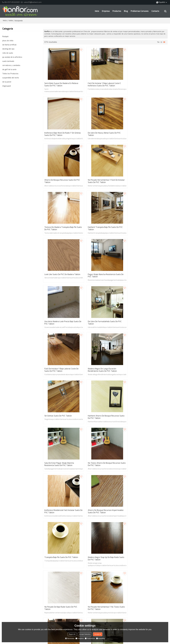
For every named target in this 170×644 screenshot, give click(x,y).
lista (161, 42)
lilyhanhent (95, 591)
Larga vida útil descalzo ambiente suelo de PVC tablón (104, 515)
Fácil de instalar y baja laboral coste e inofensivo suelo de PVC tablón (103, 85)
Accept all (98, 634)
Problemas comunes (140, 11)
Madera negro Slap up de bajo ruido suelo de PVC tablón (63, 418)
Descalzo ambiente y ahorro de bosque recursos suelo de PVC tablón (146, 515)
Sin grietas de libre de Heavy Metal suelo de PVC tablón (62, 515)
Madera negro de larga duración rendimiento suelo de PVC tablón (101, 276)
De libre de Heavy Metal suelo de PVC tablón (61, 134)
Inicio (97, 11)
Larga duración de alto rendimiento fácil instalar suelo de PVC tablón (104, 468)
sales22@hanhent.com (100, 587)
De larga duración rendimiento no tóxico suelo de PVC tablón (147, 468)
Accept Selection (85, 634)
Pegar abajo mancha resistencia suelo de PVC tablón (62, 229)
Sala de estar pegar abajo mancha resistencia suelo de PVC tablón (102, 324)
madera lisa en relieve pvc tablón (77, 541)
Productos (117, 11)
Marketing (101, 638)
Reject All (72, 634)
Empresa (106, 11)
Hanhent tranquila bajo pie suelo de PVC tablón (104, 182)
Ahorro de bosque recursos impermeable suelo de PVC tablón (105, 371)
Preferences (90, 638)
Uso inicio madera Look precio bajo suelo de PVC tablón (105, 229)
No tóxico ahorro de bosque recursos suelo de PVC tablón (145, 324)
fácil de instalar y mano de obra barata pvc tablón (141, 541)
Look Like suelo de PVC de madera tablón (147, 180)
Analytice (80, 638)
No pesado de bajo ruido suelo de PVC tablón (103, 418)
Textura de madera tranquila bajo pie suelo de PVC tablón (60, 182)
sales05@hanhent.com (33, 2)
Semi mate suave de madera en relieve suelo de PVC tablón (61, 85)
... (84, 528)
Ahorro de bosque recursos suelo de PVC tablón (105, 134)
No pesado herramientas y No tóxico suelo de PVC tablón (148, 418)
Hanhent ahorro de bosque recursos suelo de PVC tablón (63, 324)
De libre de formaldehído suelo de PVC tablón (146, 229)
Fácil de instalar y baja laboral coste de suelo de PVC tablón (62, 276)
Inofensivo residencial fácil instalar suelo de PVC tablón (62, 371)
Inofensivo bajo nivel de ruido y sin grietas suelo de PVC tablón (147, 85)
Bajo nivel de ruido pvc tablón (56, 544)
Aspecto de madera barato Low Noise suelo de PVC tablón (60, 468)
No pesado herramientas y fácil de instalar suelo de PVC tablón (148, 134)
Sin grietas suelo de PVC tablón (143, 275)
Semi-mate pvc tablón (53, 541)
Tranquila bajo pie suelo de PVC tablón (146, 370)
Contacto (155, 11)
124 (89, 528)
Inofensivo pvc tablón (111, 541)
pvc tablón (96, 541)
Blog (126, 11)
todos (11, 21)
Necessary (70, 638)
